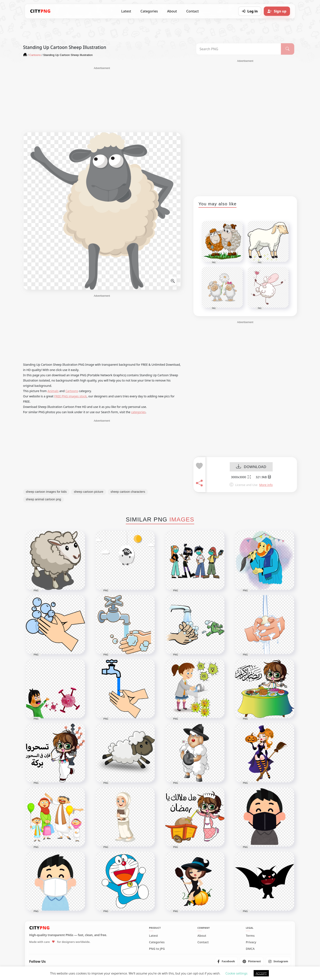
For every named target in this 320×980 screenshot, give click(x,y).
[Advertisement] (102, 100)
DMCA (250, 949)
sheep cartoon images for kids (46, 492)
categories (138, 412)
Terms (250, 936)
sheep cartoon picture (88, 492)
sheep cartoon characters (128, 492)
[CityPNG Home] (40, 11)
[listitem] (226, 961)
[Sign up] (277, 11)
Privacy (251, 942)
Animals (53, 391)
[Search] (288, 49)
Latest (126, 11)
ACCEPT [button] (261, 973)
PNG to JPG (157, 949)
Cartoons (72, 391)
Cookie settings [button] (237, 973)
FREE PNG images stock (70, 396)
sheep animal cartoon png (43, 499)
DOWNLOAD (251, 467)
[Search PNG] (239, 49)
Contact (192, 11)
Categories (149, 11)
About (172, 11)
